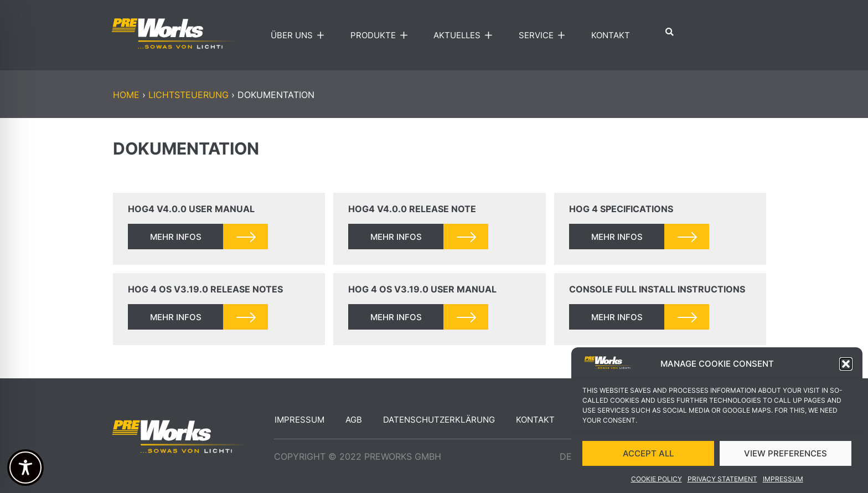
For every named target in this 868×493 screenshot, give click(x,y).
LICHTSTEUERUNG (188, 95)
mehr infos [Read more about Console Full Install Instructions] (617, 317)
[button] (846, 366)
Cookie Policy (657, 481)
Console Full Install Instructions (657, 289)
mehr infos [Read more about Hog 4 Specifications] (617, 237)
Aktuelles (465, 35)
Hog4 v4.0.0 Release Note (412, 209)
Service (544, 35)
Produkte (381, 35)
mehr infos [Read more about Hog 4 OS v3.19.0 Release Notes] (176, 317)
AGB (354, 420)
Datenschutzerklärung (439, 420)
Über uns (300, 35)
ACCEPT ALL (648, 455)
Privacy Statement (722, 481)
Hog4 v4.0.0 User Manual (191, 209)
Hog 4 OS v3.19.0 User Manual (422, 289)
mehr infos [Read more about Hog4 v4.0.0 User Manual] (176, 237)
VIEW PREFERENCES (786, 455)
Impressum (783, 481)
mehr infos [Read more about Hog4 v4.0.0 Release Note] (396, 237)
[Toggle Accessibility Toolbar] (25, 468)
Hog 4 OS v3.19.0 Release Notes (205, 289)
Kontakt (611, 35)
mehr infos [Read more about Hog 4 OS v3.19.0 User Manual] (396, 317)
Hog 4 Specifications (621, 209)
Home (126, 95)
